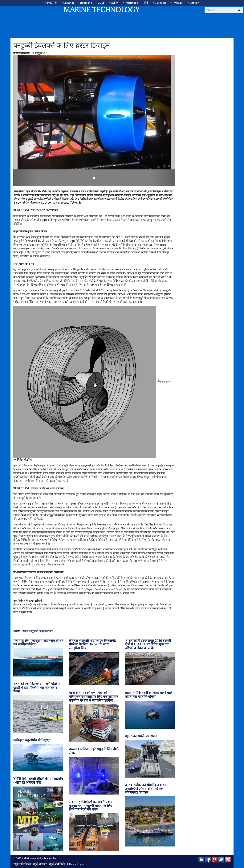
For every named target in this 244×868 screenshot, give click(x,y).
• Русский (177, 3)
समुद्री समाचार (40, 864)
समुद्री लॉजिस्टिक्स (22, 864)
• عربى (101, 3)
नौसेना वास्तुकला (30, 631)
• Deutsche (85, 3)
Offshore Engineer (77, 864)
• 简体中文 (51, 3)
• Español (68, 3)
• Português (131, 3)
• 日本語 (114, 3)
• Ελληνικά (160, 3)
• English (194, 3)
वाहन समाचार (46, 631)
